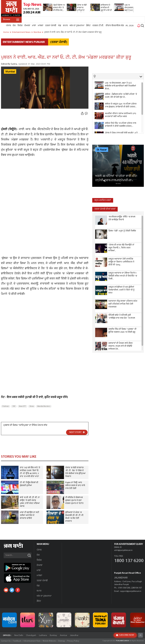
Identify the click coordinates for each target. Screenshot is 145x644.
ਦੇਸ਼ (14, 26)
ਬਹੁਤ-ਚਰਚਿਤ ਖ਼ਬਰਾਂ (103, 200)
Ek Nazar (102, 150)
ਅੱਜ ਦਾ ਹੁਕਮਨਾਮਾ (77, 26)
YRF (14, 406)
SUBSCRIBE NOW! (125, 635)
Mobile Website (49, 641)
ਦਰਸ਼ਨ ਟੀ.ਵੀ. (98, 26)
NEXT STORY (77, 432)
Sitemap (62, 641)
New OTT (22, 406)
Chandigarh (31, 635)
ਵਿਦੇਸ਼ (20, 26)
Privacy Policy (73, 641)
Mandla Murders (44, 406)
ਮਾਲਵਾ (41, 26)
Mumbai (10, 72)
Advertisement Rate (32, 641)
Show (32, 406)
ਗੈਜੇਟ (88, 26)
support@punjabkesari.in (131, 591)
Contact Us (6, 641)
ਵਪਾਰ (65, 26)
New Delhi (19, 635)
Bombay (53, 635)
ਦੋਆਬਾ (27, 26)
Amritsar (64, 635)
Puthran (6, 406)
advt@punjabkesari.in (123, 550)
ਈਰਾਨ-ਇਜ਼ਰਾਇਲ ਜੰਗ (115, 26)
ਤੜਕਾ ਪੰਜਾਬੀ (51, 26)
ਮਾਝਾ (34, 26)
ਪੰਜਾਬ (8, 26)
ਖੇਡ (60, 26)
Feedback (17, 641)
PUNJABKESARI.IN (122, 641)
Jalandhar (74, 635)
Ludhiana (43, 635)
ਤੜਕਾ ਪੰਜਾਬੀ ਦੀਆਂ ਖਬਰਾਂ (105, 209)
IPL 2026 (130, 26)
